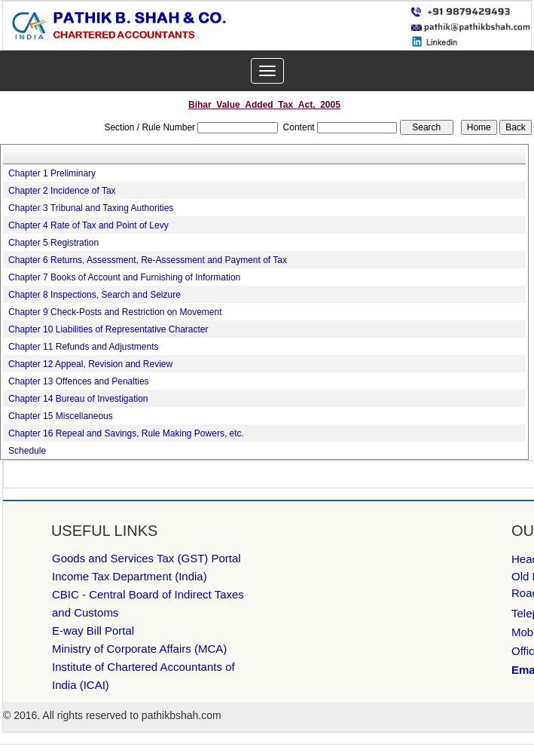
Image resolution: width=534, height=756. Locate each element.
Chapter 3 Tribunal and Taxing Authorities (91, 208)
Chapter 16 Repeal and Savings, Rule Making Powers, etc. (126, 433)
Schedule (27, 451)
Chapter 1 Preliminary (52, 173)
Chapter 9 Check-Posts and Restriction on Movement (115, 312)
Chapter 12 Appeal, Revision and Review (90, 364)
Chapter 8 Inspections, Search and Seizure (95, 295)
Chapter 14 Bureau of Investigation (78, 399)
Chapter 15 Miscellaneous (61, 416)
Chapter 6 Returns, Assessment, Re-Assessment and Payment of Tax (148, 260)
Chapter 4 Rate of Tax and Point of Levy (88, 225)
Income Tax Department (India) (130, 576)
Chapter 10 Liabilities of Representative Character (108, 329)
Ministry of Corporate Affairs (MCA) (139, 649)
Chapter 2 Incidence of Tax (62, 191)
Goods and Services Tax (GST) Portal (146, 558)
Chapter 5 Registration (53, 243)
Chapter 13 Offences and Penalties (79, 381)
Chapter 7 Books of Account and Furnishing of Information (124, 277)
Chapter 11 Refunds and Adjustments (83, 347)
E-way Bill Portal (93, 631)
